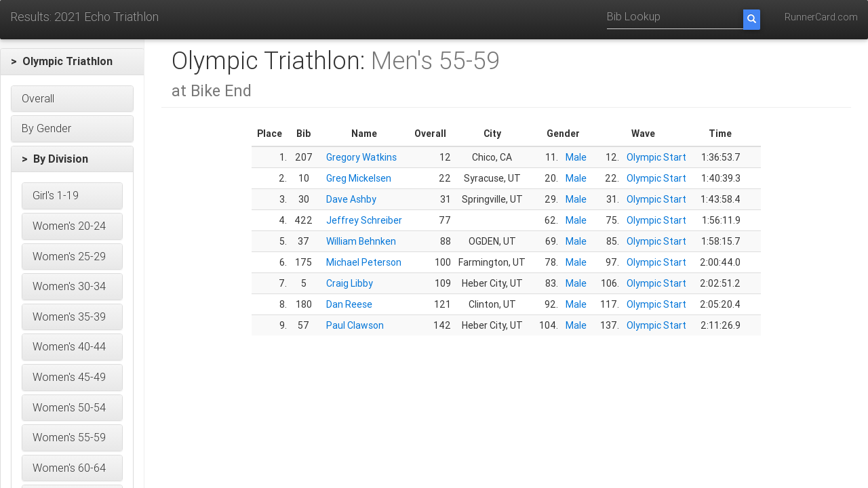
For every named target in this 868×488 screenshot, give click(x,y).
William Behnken (361, 241)
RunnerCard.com (821, 17)
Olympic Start (656, 157)
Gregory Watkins (361, 157)
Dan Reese (349, 304)
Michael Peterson (364, 262)
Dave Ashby (351, 199)
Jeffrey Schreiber (364, 220)
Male (576, 157)
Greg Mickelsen (359, 178)
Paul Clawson (355, 325)
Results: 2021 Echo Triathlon (84, 17)
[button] (72, 62)
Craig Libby (350, 283)
